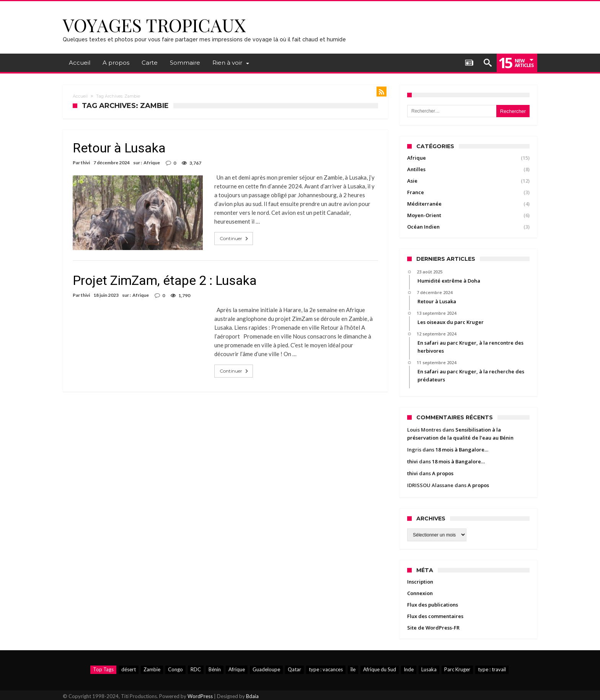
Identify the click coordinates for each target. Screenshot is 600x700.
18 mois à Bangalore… (462, 450)
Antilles (416, 169)
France (416, 192)
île (353, 669)
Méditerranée (424, 204)
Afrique (152, 163)
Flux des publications (433, 605)
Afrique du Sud (380, 669)
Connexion (420, 593)
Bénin (215, 669)
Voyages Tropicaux (154, 25)
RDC (196, 669)
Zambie (152, 669)
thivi (85, 163)
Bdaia (252, 696)
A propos (443, 473)
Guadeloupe (266, 669)
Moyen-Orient (424, 215)
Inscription (420, 582)
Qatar (294, 669)
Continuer (235, 239)
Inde (409, 669)
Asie (412, 181)
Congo (175, 669)
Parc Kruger (457, 669)
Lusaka (429, 669)
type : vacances (326, 669)
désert (129, 669)
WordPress (200, 696)
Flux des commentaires (435, 616)
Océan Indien (423, 227)
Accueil (80, 96)
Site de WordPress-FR (433, 628)
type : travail (492, 669)
